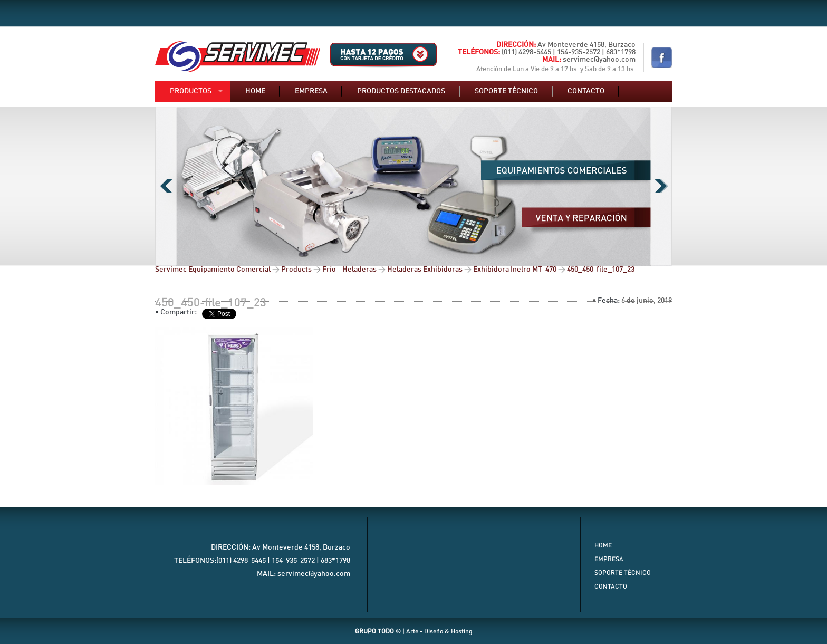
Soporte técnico (506, 91)
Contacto (586, 91)
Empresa (311, 91)
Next (661, 186)
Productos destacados (401, 91)
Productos (191, 91)
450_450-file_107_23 (211, 303)
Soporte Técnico (623, 573)
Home (255, 91)
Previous (166, 186)
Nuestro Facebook (662, 57)
